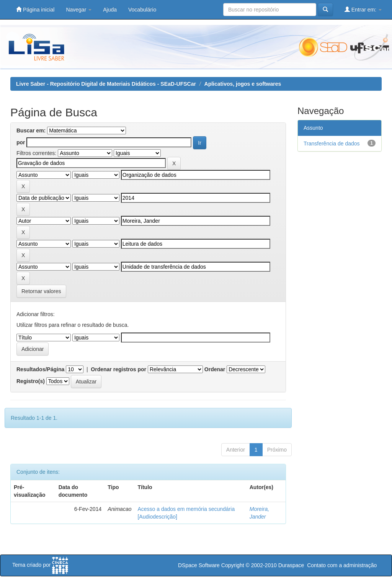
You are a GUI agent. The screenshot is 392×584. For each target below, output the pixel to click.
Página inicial (35, 9)
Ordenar (215, 369)
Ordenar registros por (118, 369)
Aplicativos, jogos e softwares (243, 84)
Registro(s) (31, 381)
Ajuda (110, 10)
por (21, 142)
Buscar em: (31, 131)
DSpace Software (199, 565)
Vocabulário (142, 10)
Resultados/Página (40, 369)
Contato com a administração (342, 565)
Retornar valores (41, 291)
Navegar (79, 10)
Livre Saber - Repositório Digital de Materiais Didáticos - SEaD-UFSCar (106, 84)
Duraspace (291, 565)
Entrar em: (363, 9)
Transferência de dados (332, 144)
